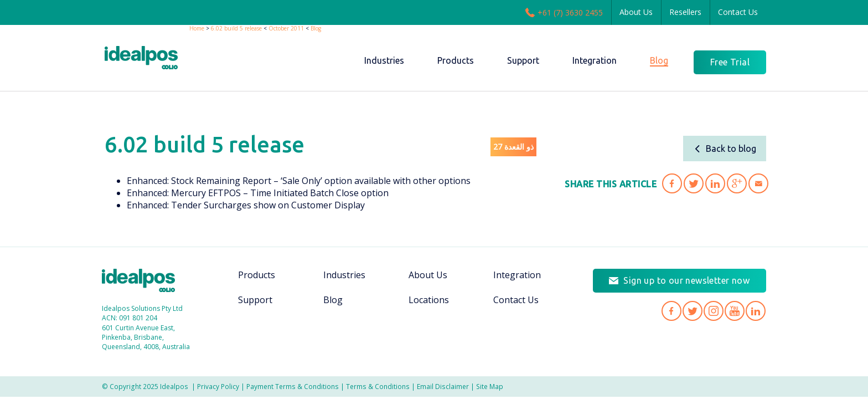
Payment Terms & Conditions (293, 386)
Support (255, 300)
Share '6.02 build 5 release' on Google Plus (737, 183)
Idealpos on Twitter (693, 311)
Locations (429, 300)
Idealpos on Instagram (714, 311)
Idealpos (144, 282)
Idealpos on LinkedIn (756, 311)
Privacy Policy (218, 386)
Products (257, 275)
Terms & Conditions (378, 386)
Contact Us (738, 12)
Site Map (490, 386)
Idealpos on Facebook (671, 311)
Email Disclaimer (443, 386)
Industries (344, 275)
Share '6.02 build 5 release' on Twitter (694, 183)
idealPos (147, 59)
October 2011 (286, 28)
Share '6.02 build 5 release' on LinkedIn (715, 183)
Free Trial (730, 62)
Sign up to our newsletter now (686, 280)
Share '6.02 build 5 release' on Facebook (672, 183)
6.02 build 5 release (236, 28)
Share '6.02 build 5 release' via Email (758, 183)
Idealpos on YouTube (735, 311)
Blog (316, 28)
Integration (517, 275)
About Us (636, 12)
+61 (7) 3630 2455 (564, 12)
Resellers (685, 12)
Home (197, 28)
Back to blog (725, 149)
